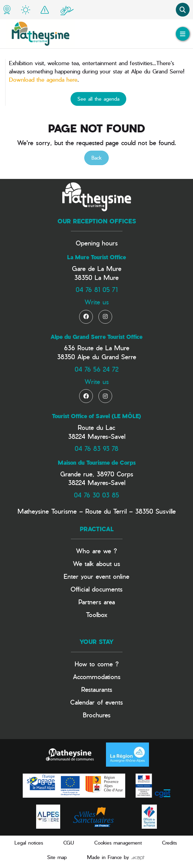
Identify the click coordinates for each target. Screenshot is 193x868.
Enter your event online (96, 576)
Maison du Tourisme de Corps (97, 463)
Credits (169, 843)
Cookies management (118, 843)
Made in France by (116, 857)
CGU (69, 843)
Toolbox (97, 614)
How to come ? (97, 664)
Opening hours (97, 243)
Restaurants (97, 689)
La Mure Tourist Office (96, 257)
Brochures (97, 715)
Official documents (96, 589)
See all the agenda (98, 99)
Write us (97, 302)
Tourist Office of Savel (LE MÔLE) (96, 416)
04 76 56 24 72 (96, 369)
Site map (57, 857)
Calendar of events (96, 702)
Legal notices (29, 843)
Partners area (97, 602)
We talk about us (96, 563)
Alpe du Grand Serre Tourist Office (96, 337)
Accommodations (97, 677)
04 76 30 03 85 (96, 495)
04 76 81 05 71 (97, 289)
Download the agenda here (43, 79)
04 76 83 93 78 (96, 448)
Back (96, 158)
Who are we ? (96, 551)
